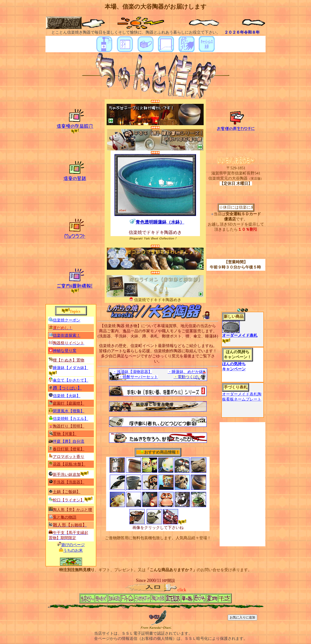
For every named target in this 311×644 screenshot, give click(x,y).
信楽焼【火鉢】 (67, 396)
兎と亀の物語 (65, 517)
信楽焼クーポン (67, 320)
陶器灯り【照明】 (69, 426)
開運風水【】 (69, 411)
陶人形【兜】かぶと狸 (72, 510)
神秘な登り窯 (65, 351)
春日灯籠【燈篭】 (69, 449)
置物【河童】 (65, 434)
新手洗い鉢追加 (67, 475)
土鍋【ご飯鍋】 (67, 492)
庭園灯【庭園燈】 (69, 403)
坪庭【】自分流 (69, 441)
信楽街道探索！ (67, 335)
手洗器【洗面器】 (69, 482)
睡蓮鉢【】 (71, 368)
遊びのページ (73, 545)
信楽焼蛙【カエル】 (71, 419)
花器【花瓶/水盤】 (69, 464)
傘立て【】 (71, 380)
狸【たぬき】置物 (69, 360)
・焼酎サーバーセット (138, 377)
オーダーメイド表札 (240, 335)
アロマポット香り (69, 457)
